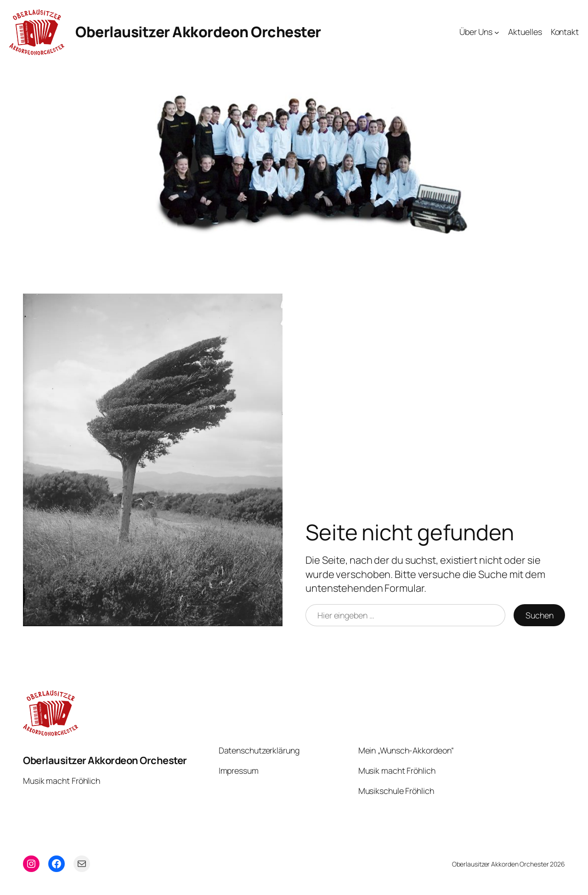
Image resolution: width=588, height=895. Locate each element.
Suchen (539, 615)
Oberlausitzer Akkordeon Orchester (198, 32)
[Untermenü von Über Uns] (497, 32)
